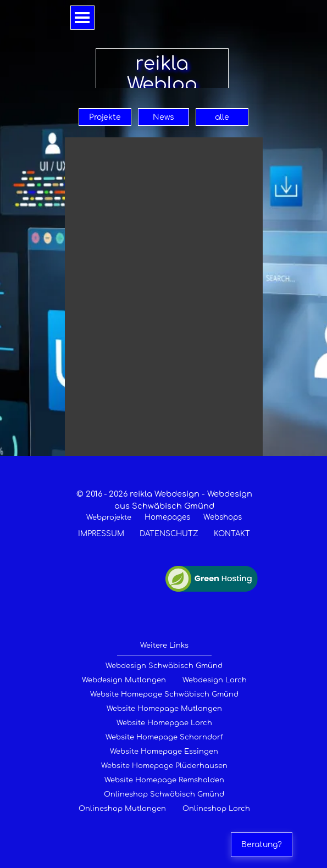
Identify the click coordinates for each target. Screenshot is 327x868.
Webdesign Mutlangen (124, 680)
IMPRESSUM (101, 534)
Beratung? (262, 845)
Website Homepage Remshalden (164, 780)
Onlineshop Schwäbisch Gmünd (164, 794)
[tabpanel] (164, 514)
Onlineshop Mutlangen (122, 809)
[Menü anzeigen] (82, 18)
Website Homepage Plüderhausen (164, 766)
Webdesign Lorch (215, 680)
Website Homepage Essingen (164, 752)
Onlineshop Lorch (216, 809)
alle (222, 117)
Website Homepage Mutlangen (164, 709)
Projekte (105, 117)
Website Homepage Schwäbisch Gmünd (164, 694)
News (163, 117)
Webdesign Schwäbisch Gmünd (164, 666)
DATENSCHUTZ (169, 534)
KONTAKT (232, 534)
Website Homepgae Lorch (164, 723)
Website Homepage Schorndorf (164, 737)
